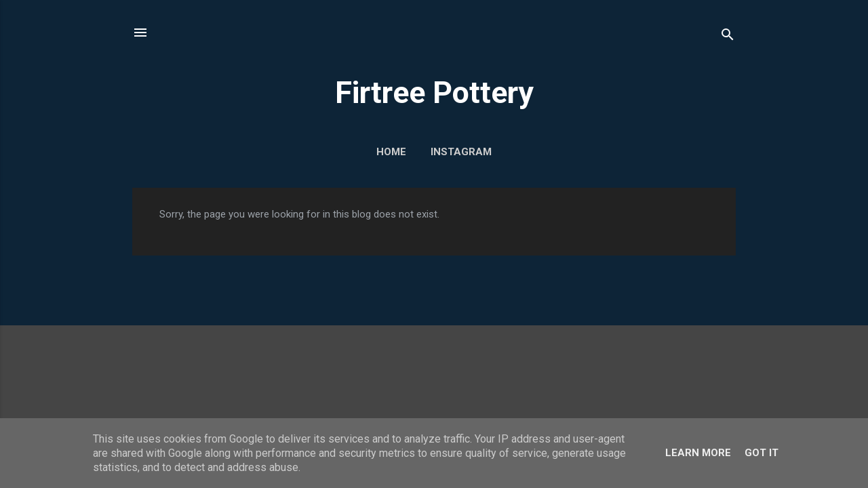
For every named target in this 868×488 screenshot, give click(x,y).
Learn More (698, 453)
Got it (762, 453)
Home (391, 152)
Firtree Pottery (434, 93)
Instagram (461, 152)
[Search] (728, 37)
